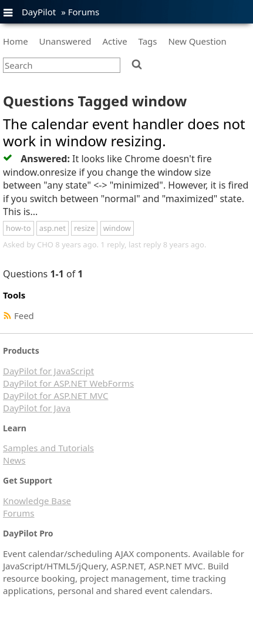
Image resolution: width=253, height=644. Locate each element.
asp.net (53, 228)
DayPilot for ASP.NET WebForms (68, 383)
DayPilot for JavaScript (48, 371)
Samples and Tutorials (48, 448)
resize (84, 228)
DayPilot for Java (37, 408)
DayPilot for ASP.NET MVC (55, 395)
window (117, 228)
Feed (24, 316)
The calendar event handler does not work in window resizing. (124, 132)
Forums (84, 12)
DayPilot (39, 12)
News (14, 460)
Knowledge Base (37, 501)
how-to (18, 228)
